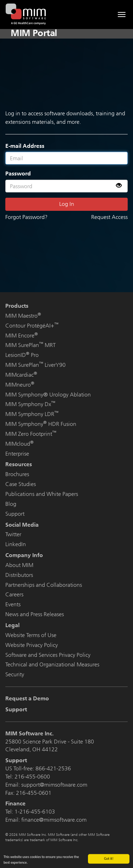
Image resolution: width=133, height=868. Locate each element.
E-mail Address (25, 146)
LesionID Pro (22, 355)
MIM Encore (22, 335)
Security (15, 674)
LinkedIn (16, 544)
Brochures (17, 474)
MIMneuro (20, 385)
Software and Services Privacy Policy (48, 655)
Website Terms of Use (31, 635)
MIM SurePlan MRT (31, 345)
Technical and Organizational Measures (52, 664)
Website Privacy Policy (32, 645)
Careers (14, 594)
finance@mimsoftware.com (54, 820)
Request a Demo (27, 698)
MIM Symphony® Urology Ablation (48, 395)
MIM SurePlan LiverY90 (35, 365)
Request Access (109, 217)
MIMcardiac (21, 375)
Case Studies (21, 484)
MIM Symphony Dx (30, 404)
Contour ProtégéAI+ (32, 326)
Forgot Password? (26, 217)
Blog (11, 504)
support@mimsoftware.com (54, 785)
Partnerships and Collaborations (44, 585)
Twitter (13, 534)
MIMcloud (20, 444)
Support (15, 514)
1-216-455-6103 (35, 812)
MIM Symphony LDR (32, 414)
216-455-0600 (32, 777)
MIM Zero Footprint (31, 434)
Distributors (19, 575)
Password (18, 173)
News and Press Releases (35, 614)
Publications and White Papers (42, 494)
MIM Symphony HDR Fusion (41, 424)
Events (13, 604)
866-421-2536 (53, 768)
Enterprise (17, 454)
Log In (67, 204)
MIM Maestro (23, 316)
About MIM (19, 565)
